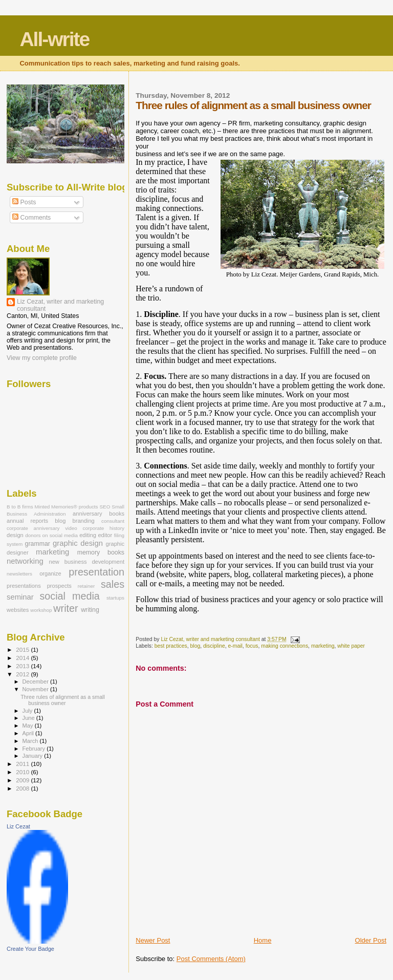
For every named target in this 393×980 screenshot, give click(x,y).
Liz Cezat (18, 826)
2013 (23, 666)
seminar (20, 597)
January (34, 756)
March (31, 741)
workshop (41, 610)
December (36, 681)
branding (84, 521)
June (29, 718)
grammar (38, 544)
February (35, 749)
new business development (87, 562)
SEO (105, 507)
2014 (23, 658)
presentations (24, 586)
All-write (54, 39)
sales (113, 584)
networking (25, 561)
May (29, 726)
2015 (23, 649)
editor (105, 535)
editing (88, 535)
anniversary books (99, 514)
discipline (214, 646)
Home (263, 940)
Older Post (371, 940)
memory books (101, 552)
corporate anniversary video (42, 528)
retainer (86, 586)
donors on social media (51, 535)
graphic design (78, 543)
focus (252, 646)
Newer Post (153, 940)
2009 (23, 780)
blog (195, 646)
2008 (23, 788)
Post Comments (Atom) (211, 959)
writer (65, 608)
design (15, 535)
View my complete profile (42, 358)
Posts (24, 202)
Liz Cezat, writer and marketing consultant (60, 305)
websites (18, 610)
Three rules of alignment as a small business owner (63, 700)
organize (50, 573)
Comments (31, 218)
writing (90, 610)
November (36, 689)
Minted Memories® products (67, 507)
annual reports (27, 521)
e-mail (235, 646)
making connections (285, 646)
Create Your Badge (30, 949)
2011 (23, 764)
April (29, 733)
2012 (23, 674)
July (28, 711)
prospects (59, 586)
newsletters (19, 574)
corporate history (104, 528)
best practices (171, 646)
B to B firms (20, 507)
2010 (23, 772)
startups (115, 598)
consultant (113, 521)
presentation (96, 572)
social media (69, 596)
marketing (323, 646)
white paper (351, 646)
